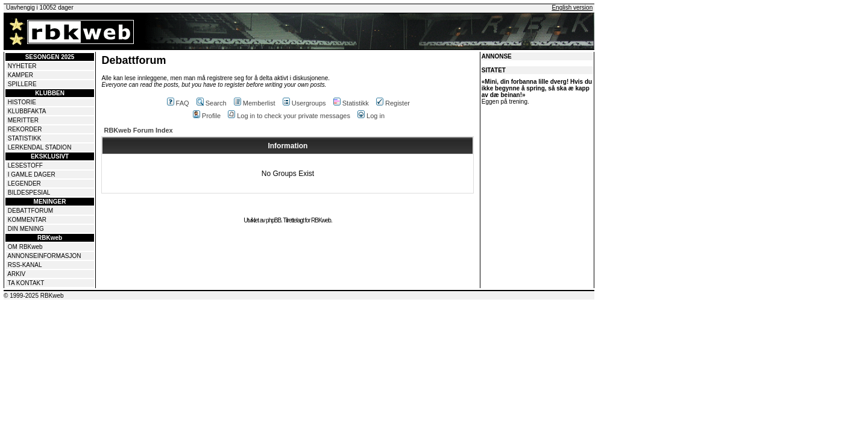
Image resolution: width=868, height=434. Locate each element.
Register (393, 103)
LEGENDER (24, 184)
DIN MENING (26, 229)
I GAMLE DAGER (32, 175)
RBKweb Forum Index (138, 130)
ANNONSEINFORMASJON (44, 256)
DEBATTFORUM (30, 211)
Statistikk (351, 103)
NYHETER (22, 66)
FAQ (178, 103)
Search (212, 103)
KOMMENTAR (27, 220)
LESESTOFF (25, 165)
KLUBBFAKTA (27, 111)
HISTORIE (22, 102)
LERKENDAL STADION (40, 147)
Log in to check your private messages (289, 116)
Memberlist (255, 103)
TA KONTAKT (26, 283)
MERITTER (23, 120)
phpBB (273, 220)
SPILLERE (22, 84)
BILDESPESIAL (29, 193)
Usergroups (304, 103)
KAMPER (20, 75)
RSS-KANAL (25, 265)
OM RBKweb (25, 247)
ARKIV (16, 274)
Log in (371, 116)
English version (572, 8)
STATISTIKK (25, 138)
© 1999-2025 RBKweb (34, 296)
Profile (207, 116)
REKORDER (25, 129)
